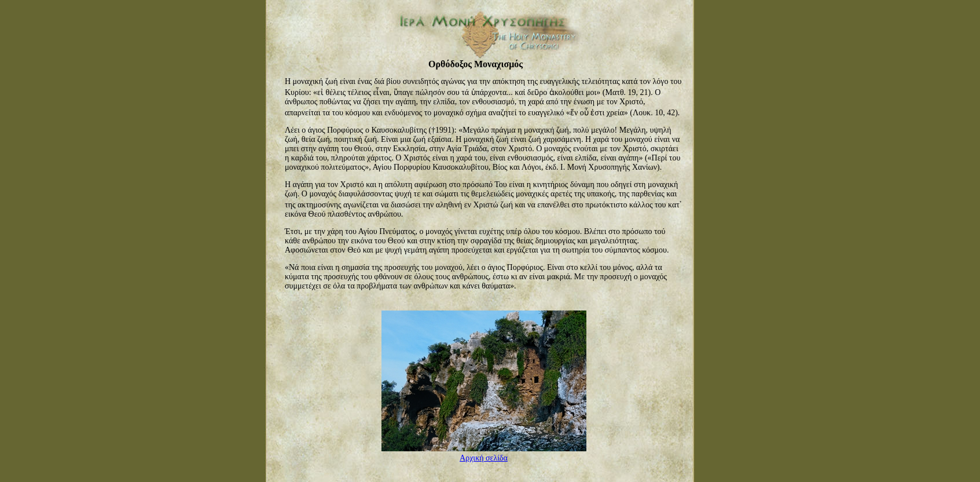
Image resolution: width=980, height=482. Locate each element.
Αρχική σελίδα (484, 458)
